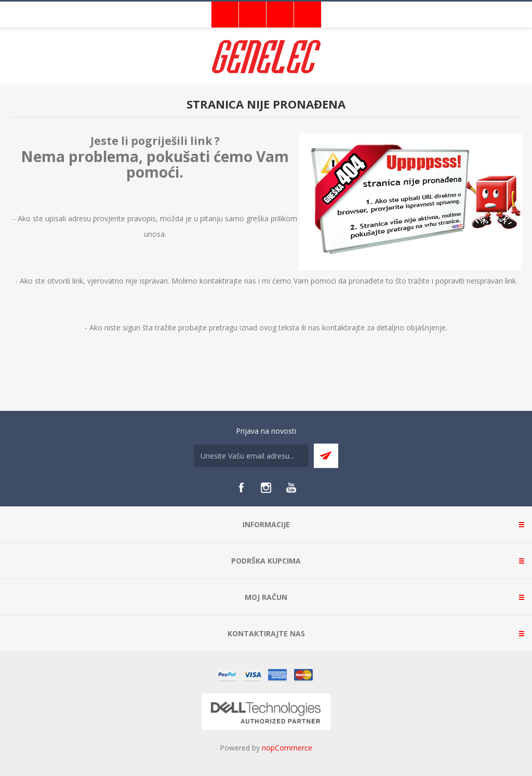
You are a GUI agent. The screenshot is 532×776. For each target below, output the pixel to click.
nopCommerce (287, 748)
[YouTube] (291, 488)
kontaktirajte (343, 327)
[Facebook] (241, 488)
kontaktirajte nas (228, 281)
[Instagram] (266, 488)
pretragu (223, 327)
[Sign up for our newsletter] (251, 456)
